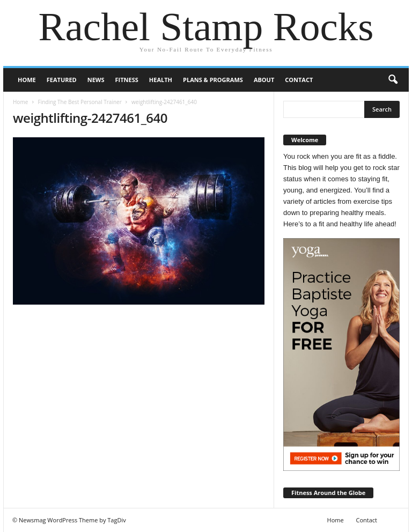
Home (27, 80)
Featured (62, 80)
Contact (299, 80)
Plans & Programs (213, 80)
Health (161, 80)
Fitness (127, 80)
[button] (393, 80)
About (264, 80)
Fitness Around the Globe (328, 493)
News (96, 80)
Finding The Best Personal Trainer (79, 102)
